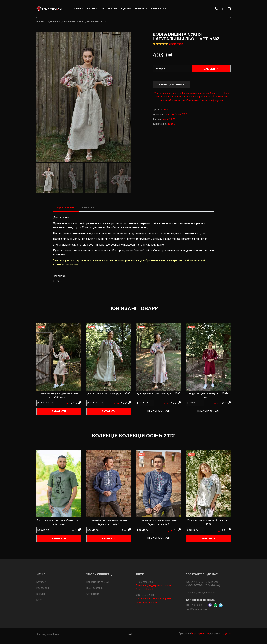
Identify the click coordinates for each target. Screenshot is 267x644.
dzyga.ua (226, 633)
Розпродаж (109, 8)
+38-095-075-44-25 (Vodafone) (203, 585)
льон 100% (169, 119)
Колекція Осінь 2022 (175, 114)
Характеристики (66, 207)
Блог (39, 600)
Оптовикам (159, 8)
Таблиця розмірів (171, 85)
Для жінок (53, 21)
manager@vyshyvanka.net (200, 593)
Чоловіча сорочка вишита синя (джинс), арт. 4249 (159, 522)
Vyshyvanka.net (52, 634)
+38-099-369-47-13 (197, 605)
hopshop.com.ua (200, 633)
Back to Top (134, 634)
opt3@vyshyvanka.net (198, 609)
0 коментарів (176, 44)
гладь (172, 124)
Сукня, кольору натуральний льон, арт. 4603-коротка (59, 395)
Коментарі (88, 207)
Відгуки (126, 8)
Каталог (93, 8)
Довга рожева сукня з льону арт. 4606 (159, 393)
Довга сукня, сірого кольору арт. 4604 (109, 393)
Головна (77, 8)
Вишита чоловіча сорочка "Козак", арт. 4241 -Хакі (59, 522)
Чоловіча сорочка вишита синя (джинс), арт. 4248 (109, 522)
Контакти (141, 8)
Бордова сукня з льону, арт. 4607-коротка (208, 395)
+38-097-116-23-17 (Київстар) (203, 582)
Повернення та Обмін (98, 582)
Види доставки (95, 588)
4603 (166, 110)
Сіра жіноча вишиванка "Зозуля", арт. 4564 (209, 522)
